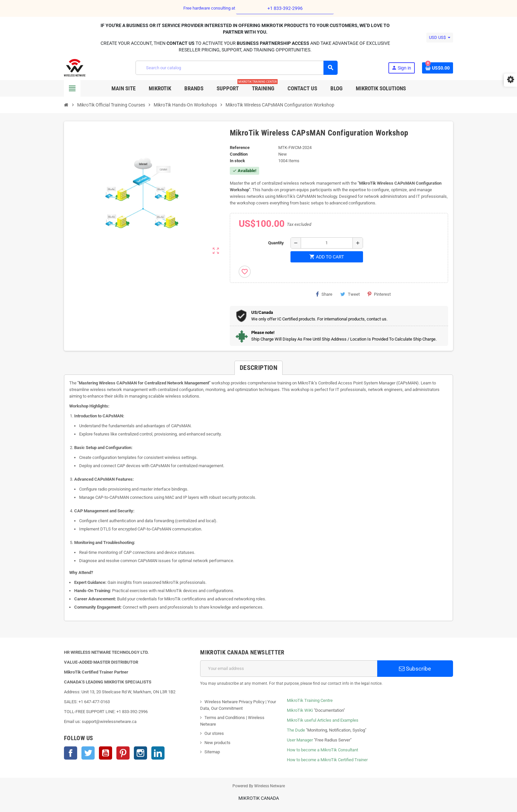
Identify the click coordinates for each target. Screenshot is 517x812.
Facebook (71, 753)
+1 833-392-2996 (285, 8)
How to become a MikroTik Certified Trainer (327, 760)
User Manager (300, 740)
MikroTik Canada (259, 798)
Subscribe (415, 669)
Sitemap (212, 752)
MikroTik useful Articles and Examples (323, 720)
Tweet (350, 294)
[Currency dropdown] (440, 38)
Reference (240, 148)
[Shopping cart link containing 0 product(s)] (438, 68)
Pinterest (379, 294)
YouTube (106, 753)
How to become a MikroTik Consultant (322, 750)
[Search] (236, 68)
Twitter (88, 753)
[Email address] (289, 669)
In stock (237, 161)
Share (324, 294)
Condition (239, 154)
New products (217, 743)
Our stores (214, 733)
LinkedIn (158, 753)
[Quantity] (327, 243)
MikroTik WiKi (300, 710)
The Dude (296, 730)
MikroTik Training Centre (310, 700)
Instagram (140, 753)
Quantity (276, 243)
